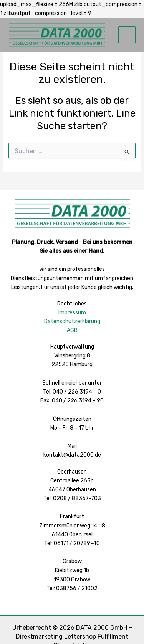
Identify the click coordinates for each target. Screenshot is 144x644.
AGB (72, 330)
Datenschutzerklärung (72, 321)
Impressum (72, 313)
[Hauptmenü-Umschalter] (127, 35)
